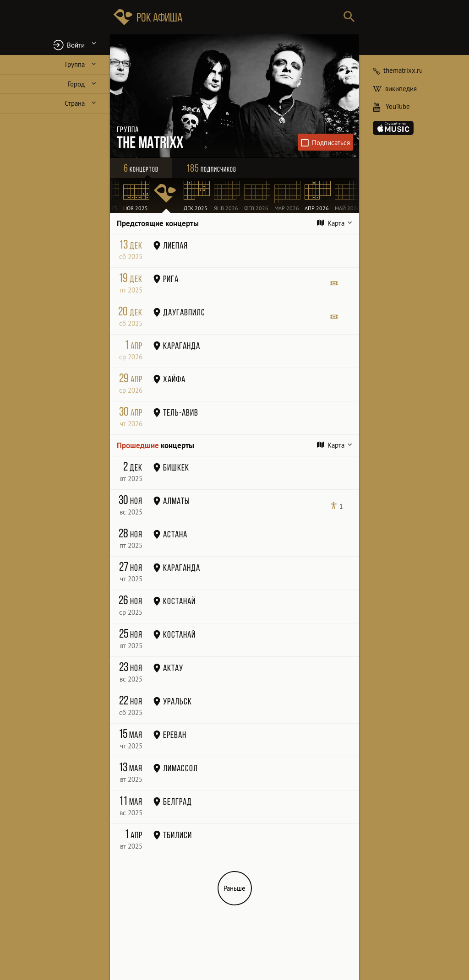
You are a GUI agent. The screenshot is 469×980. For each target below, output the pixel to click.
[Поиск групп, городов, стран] (262, 17)
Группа (75, 64)
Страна (75, 103)
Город (76, 84)
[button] (55, 45)
